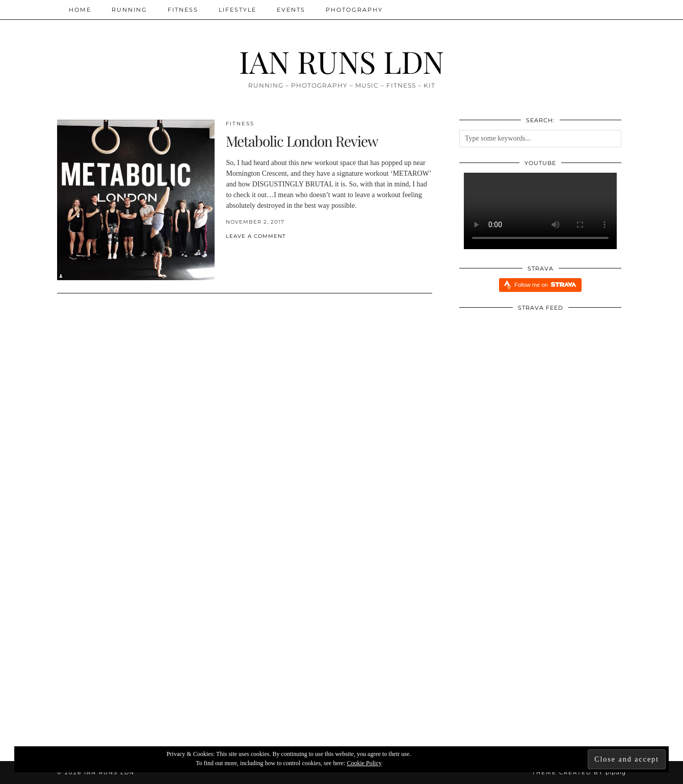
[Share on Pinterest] (239, 253)
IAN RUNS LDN (341, 61)
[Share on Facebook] (228, 253)
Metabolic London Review (302, 141)
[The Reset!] (152, 653)
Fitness (183, 10)
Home (80, 10)
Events (291, 10)
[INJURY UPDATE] (531, 653)
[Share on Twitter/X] (233, 253)
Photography (354, 10)
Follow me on (545, 285)
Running (129, 10)
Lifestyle (238, 10)
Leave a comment (256, 236)
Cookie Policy (364, 763)
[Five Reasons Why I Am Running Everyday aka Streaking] (342, 653)
